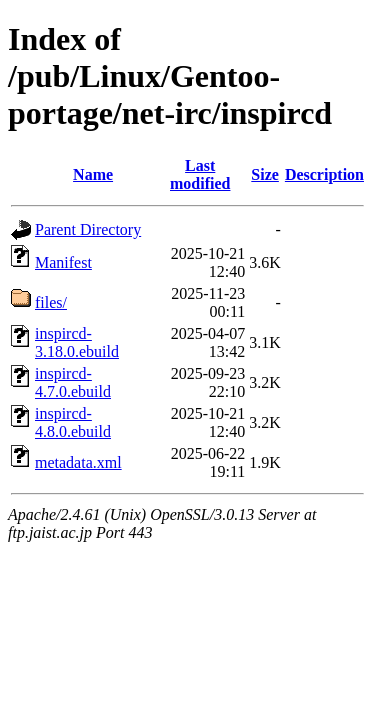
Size (265, 174)
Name (93, 174)
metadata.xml (78, 462)
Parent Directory (88, 229)
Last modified (200, 174)
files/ (51, 302)
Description (324, 174)
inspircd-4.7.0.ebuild (73, 382)
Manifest (63, 262)
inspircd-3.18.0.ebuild (77, 342)
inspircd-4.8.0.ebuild (73, 422)
